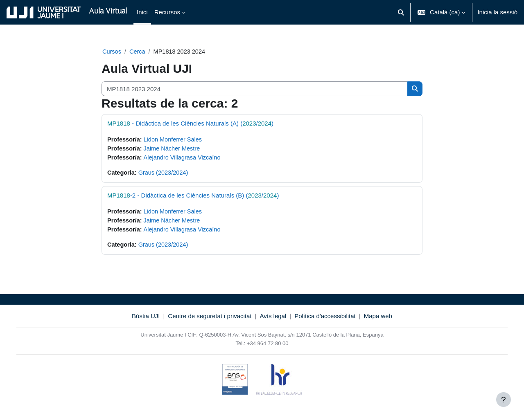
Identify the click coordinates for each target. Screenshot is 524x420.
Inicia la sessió (497, 12)
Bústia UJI (146, 319)
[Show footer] (504, 400)
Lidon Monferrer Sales (175, 140)
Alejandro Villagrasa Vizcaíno (185, 158)
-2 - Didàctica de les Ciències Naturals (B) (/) (193, 197)
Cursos (112, 52)
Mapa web (378, 319)
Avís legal (273, 319)
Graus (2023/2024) (165, 174)
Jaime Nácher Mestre (174, 149)
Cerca (138, 52)
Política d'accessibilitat (325, 319)
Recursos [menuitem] (167, 12)
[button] (401, 12)
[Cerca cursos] (255, 89)
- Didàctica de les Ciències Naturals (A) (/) (190, 124)
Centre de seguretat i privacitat (210, 319)
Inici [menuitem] (142, 12)
